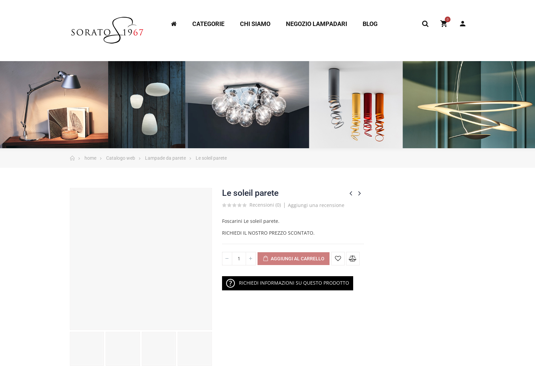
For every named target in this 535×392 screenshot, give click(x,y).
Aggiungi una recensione (316, 205)
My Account (463, 24)
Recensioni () (265, 205)
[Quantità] (239, 259)
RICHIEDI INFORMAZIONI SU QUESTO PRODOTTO (288, 283)
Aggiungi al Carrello (294, 259)
